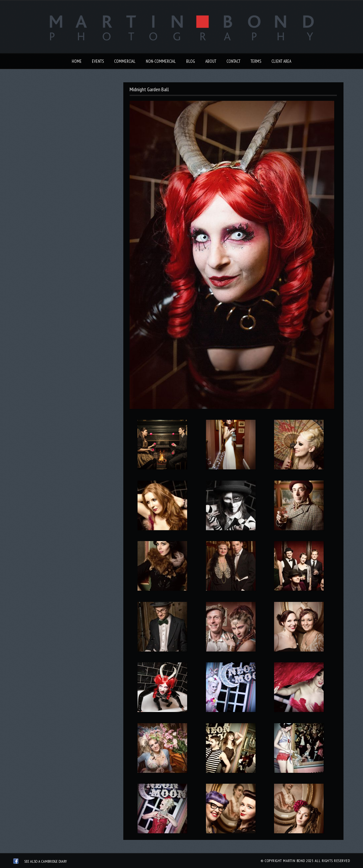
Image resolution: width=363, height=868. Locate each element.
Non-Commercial (161, 61)
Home (77, 61)
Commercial (125, 61)
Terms (256, 61)
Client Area (281, 61)
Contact (233, 61)
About (211, 61)
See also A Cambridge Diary (45, 861)
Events (98, 61)
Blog (191, 61)
